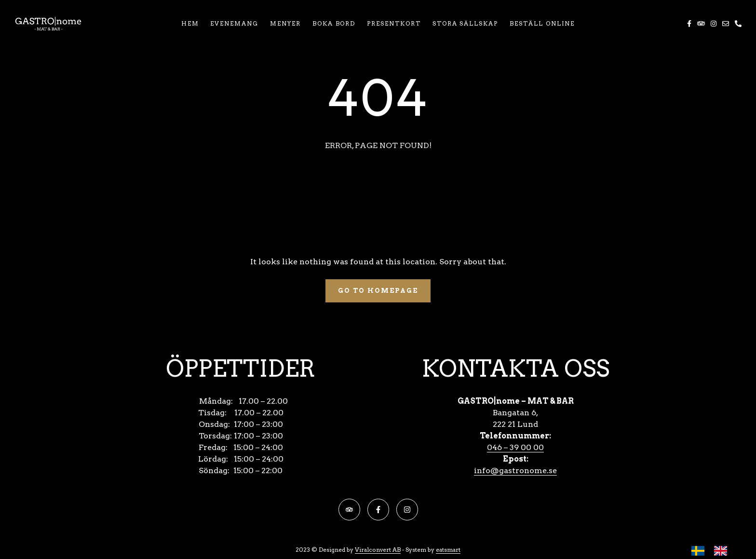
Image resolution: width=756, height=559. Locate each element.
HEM (190, 23)
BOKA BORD (334, 23)
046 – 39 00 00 (515, 447)
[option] (723, 551)
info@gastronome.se (515, 470)
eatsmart (448, 550)
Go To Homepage (378, 291)
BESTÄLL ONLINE (542, 23)
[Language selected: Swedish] (714, 551)
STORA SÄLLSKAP (465, 23)
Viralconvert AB (378, 550)
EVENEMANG (234, 23)
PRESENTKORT (394, 23)
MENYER (285, 23)
